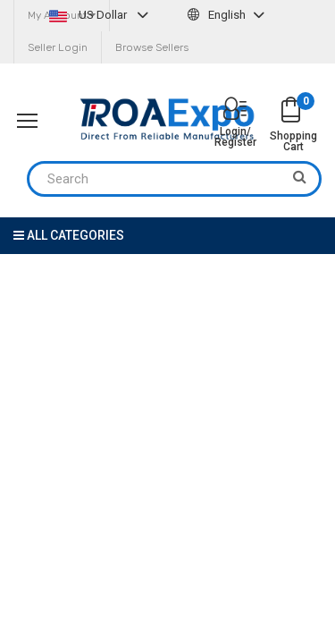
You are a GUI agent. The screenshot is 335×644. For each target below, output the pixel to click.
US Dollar (101, 15)
